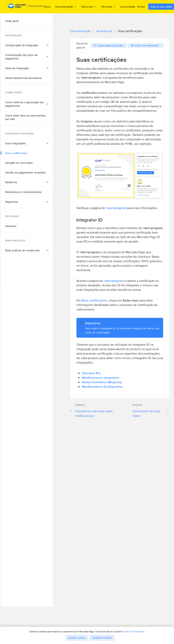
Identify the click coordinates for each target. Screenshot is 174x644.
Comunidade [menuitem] (130, 7)
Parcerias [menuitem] (108, 7)
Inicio (48, 7)
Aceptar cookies (77, 638)
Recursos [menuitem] (89, 7)
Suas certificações (94, 300)
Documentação (81, 31)
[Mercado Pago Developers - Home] (26, 7)
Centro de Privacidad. (134, 631)
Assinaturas (104, 31)
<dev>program (116, 208)
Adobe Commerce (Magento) (102, 382)
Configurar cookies (102, 638)
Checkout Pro (91, 373)
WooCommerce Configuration (102, 387)
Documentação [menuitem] (66, 7)
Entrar (142, 7)
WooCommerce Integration (100, 378)
